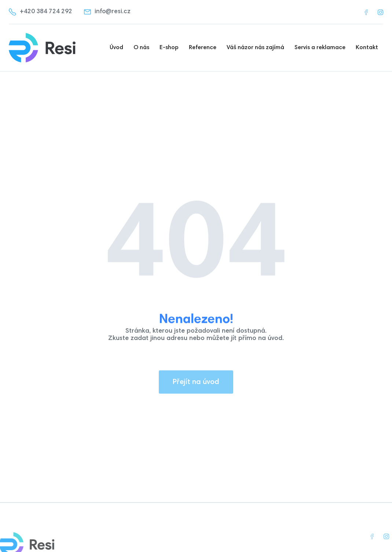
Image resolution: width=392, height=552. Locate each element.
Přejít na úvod (196, 387)
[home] (46, 48)
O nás (141, 48)
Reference (203, 48)
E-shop (169, 48)
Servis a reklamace (320, 48)
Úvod (116, 48)
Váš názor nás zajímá (255, 48)
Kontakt (367, 48)
